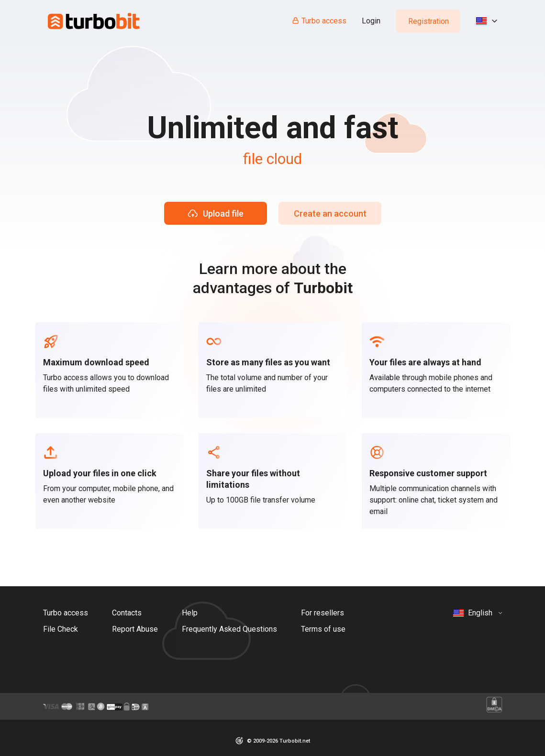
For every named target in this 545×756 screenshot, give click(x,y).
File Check (61, 629)
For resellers (323, 613)
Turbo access (319, 21)
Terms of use (323, 629)
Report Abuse (135, 629)
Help (190, 613)
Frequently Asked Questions (229, 629)
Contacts (127, 613)
